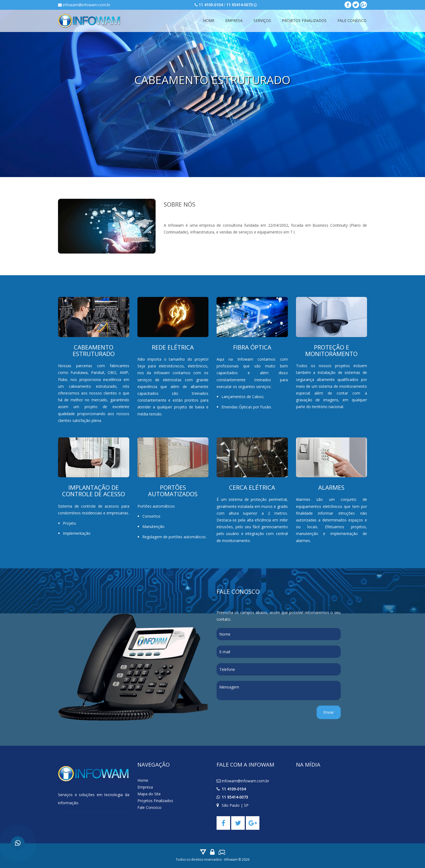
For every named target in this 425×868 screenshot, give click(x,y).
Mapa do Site (149, 794)
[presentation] (258, 716)
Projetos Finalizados (304, 20)
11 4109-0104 (234, 789)
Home (209, 20)
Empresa (234, 20)
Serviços (262, 20)
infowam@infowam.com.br (84, 5)
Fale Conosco (352, 20)
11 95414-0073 (235, 797)
